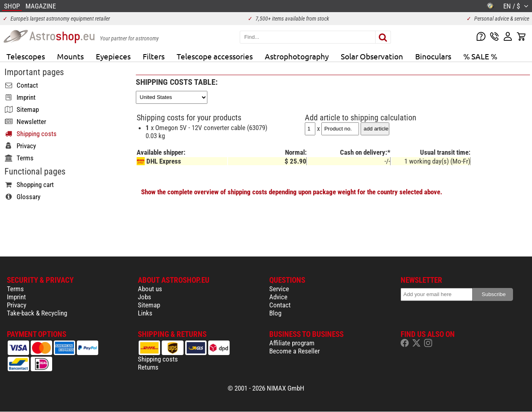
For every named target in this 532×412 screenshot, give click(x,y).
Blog (275, 313)
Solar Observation (372, 56)
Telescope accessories (215, 56)
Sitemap (149, 305)
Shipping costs (158, 359)
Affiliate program (292, 343)
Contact (280, 305)
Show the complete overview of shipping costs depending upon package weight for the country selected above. (292, 192)
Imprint (16, 297)
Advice (278, 297)
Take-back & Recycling (37, 313)
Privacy (17, 305)
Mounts (70, 56)
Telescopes (26, 56)
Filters (154, 56)
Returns (148, 367)
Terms (15, 289)
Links (145, 313)
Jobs (145, 297)
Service (279, 289)
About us (150, 289)
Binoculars (433, 56)
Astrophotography (297, 56)
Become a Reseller (294, 351)
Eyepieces (113, 56)
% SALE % (480, 56)
